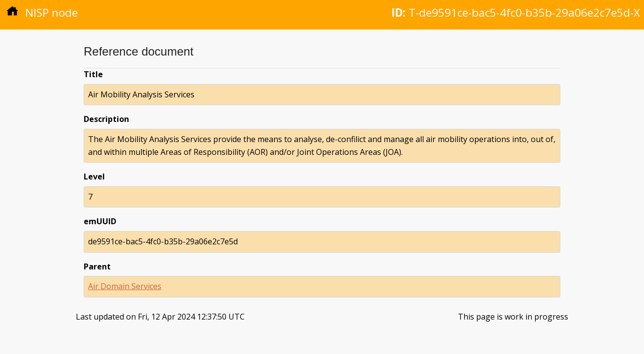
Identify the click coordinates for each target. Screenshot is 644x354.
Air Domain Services (125, 286)
